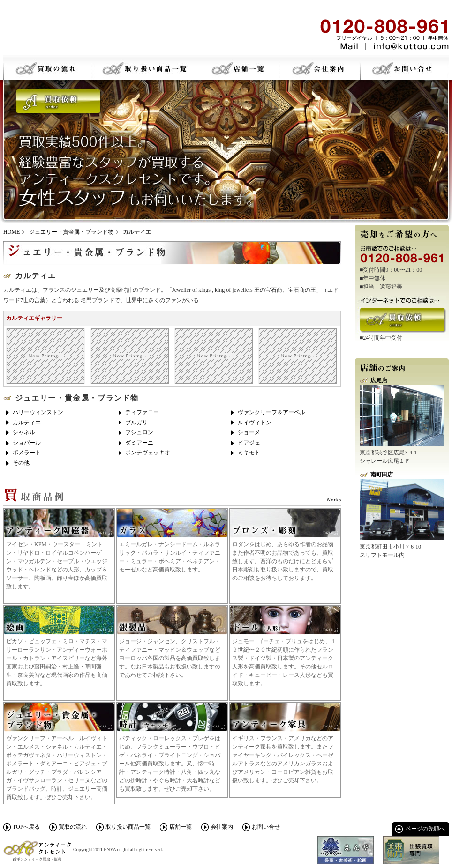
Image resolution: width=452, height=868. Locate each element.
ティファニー (142, 412)
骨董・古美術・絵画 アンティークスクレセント (74, 33)
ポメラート (27, 453)
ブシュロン (139, 432)
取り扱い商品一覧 (128, 827)
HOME (11, 232)
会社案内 (222, 827)
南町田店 (382, 475)
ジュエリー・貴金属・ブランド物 (71, 232)
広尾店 (379, 380)
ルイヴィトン (255, 423)
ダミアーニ (139, 443)
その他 (21, 463)
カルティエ (27, 423)
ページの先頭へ (425, 829)
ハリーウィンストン (38, 412)
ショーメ (249, 432)
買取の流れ (73, 827)
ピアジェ (249, 443)
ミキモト (249, 453)
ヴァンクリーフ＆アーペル (271, 412)
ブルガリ (136, 423)
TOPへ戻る (26, 827)
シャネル (24, 432)
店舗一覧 (181, 827)
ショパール (27, 443)
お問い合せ (266, 827)
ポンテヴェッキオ (148, 453)
